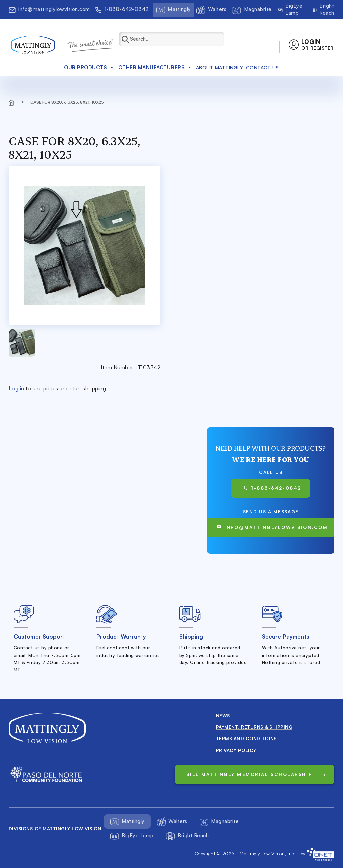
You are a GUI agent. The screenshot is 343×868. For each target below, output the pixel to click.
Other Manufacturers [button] (156, 67)
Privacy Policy (236, 750)
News (223, 716)
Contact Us (262, 67)
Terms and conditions (246, 738)
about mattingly (220, 67)
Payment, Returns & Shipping (254, 727)
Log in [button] (17, 388)
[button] (311, 45)
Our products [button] (90, 67)
